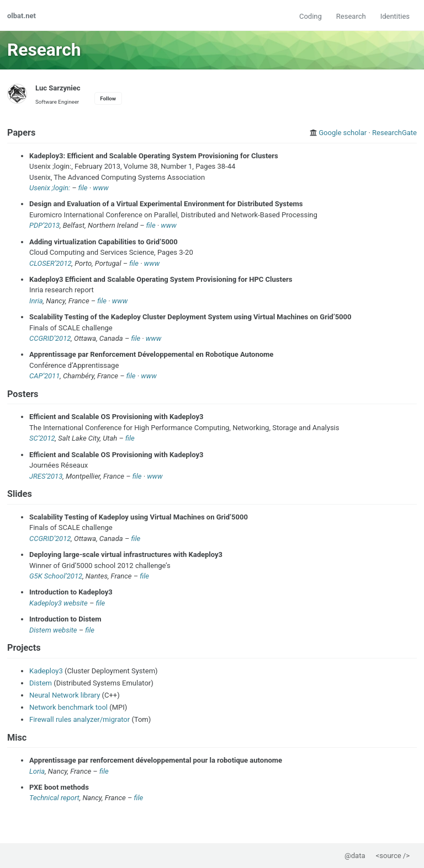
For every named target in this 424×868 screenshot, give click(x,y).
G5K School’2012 (56, 576)
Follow (108, 98)
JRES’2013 (46, 476)
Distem (41, 683)
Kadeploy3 (46, 671)
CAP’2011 (44, 376)
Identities (395, 16)
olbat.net (22, 16)
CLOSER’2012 (51, 263)
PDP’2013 (44, 225)
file (83, 188)
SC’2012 (42, 438)
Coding (311, 16)
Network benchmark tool (68, 707)
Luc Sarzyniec (58, 88)
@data (355, 856)
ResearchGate (394, 133)
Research (351, 16)
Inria (36, 301)
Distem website (53, 630)
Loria (37, 771)
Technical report (54, 798)
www (100, 188)
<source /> (393, 856)
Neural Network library (65, 695)
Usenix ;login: (50, 188)
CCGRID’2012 (50, 338)
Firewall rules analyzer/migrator (79, 719)
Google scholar (343, 133)
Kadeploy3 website (59, 603)
